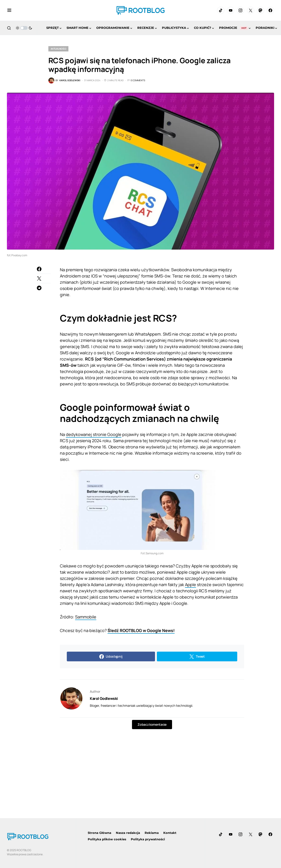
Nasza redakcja (128, 833)
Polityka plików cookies (107, 839)
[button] (9, 10)
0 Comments (138, 80)
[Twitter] (251, 10)
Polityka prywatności (148, 839)
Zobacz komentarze (152, 724)
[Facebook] (270, 10)
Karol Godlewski (104, 698)
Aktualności (58, 49)
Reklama (152, 833)
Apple (190, 585)
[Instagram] (240, 10)
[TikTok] (221, 10)
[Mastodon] (261, 10)
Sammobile (86, 617)
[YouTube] (231, 10)
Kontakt (170, 833)
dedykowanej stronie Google (94, 434)
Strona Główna (100, 833)
